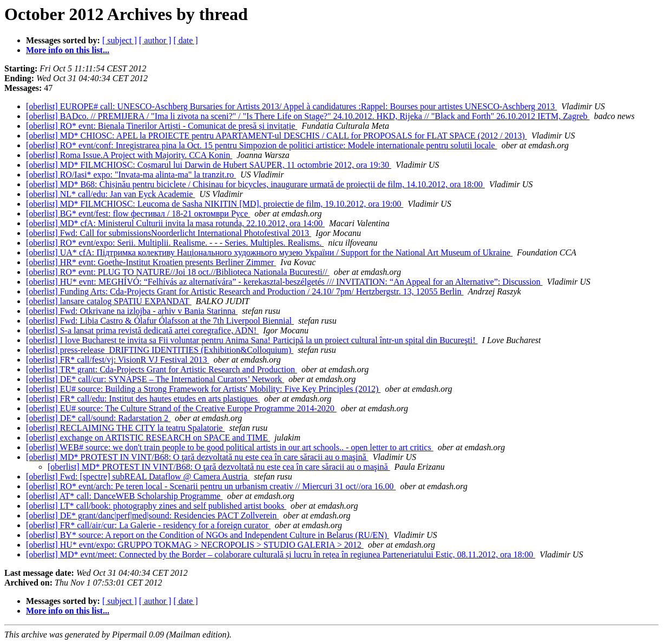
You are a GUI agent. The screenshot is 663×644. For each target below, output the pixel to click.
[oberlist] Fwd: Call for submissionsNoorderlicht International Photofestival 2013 (169, 233)
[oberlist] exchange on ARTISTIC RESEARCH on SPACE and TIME (148, 438)
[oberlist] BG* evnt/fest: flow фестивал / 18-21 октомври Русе (138, 213)
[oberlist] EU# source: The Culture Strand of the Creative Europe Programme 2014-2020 (181, 408)
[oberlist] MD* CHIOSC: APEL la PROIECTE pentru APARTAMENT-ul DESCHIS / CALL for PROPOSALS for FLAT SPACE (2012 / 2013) (277, 136)
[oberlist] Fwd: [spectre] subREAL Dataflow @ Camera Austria (138, 477)
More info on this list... (68, 50)
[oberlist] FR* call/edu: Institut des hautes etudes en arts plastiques (143, 399)
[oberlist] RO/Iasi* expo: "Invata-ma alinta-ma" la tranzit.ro (131, 175)
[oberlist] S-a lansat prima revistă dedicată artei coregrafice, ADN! (142, 330)
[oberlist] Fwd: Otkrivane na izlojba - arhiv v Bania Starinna (132, 311)
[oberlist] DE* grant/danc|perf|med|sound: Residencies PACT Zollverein (152, 515)
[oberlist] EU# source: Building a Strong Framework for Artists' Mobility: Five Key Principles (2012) (203, 389)
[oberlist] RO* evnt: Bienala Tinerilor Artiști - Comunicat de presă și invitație (162, 126)
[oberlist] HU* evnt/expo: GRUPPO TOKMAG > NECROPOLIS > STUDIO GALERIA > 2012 (195, 545)
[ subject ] (120, 40)
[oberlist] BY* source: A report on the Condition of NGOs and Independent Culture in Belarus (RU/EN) (208, 535)
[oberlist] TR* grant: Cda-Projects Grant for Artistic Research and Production (162, 369)
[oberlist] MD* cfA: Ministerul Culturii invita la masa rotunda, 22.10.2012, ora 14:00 (175, 223)
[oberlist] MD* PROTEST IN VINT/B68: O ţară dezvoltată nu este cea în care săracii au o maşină (197, 457)
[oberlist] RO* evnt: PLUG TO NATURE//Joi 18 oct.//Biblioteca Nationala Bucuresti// (178, 272)
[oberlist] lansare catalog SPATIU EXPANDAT (109, 301)
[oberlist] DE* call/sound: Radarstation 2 (98, 418)
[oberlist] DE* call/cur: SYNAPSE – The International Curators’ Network (155, 379)
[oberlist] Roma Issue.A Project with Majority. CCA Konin (129, 155)
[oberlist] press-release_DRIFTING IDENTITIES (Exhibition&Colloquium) (160, 350)
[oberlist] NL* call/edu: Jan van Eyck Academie (110, 194)
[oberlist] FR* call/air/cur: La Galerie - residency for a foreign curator (148, 525)
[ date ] (185, 40)
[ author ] (155, 40)
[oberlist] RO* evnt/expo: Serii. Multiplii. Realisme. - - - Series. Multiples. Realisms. (175, 243)
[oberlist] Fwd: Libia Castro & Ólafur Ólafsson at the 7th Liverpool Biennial (160, 321)
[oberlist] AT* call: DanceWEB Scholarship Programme (124, 496)
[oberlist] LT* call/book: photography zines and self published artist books (156, 506)
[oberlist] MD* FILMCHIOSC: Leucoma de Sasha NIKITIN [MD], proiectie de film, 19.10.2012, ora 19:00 (215, 204)
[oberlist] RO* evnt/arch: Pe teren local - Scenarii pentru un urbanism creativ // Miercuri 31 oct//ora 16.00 (211, 486)
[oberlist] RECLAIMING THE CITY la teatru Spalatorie (125, 428)
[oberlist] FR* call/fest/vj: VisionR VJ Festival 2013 (117, 360)
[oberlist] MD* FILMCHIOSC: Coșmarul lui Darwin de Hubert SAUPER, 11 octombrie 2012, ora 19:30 (209, 165)
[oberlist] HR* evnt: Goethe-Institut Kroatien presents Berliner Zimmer (151, 262)
